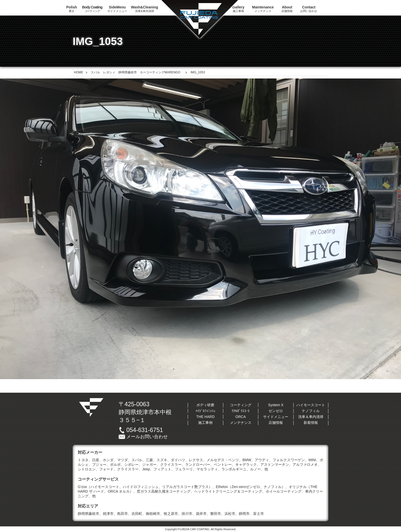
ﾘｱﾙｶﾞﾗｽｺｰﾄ (241, 411)
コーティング (92, 9)
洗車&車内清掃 (144, 9)
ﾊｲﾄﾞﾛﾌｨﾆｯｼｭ (205, 411)
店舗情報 (287, 9)
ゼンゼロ (276, 411)
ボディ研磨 (205, 405)
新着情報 (311, 423)
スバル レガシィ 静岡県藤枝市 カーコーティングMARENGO (136, 72)
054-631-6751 (145, 430)
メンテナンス (263, 9)
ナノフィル (311, 411)
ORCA (241, 417)
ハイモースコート (311, 405)
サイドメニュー (117, 9)
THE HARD (205, 417)
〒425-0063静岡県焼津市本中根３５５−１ (145, 412)
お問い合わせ (309, 9)
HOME (79, 72)
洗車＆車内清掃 (311, 417)
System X (276, 405)
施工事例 (205, 423)
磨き (72, 9)
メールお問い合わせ (147, 437)
